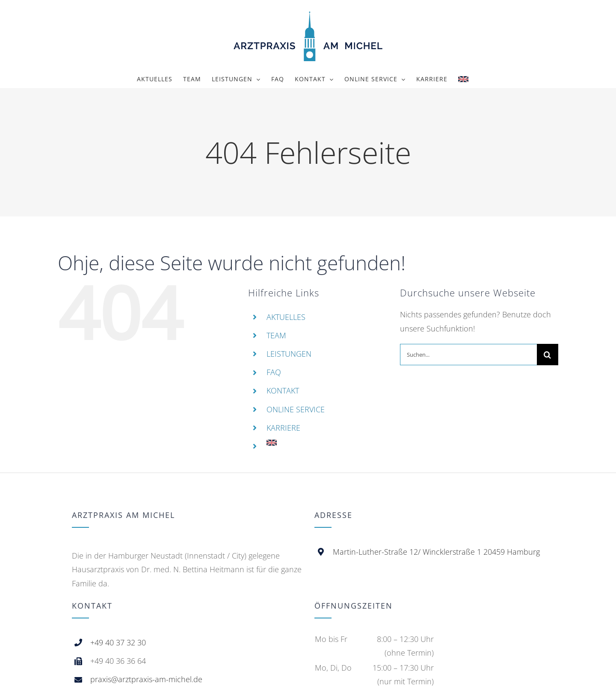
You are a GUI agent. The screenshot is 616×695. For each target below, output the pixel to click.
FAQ (274, 372)
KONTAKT (283, 390)
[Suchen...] (468, 355)
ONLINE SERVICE (296, 409)
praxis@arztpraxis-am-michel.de (146, 679)
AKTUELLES (286, 317)
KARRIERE (283, 428)
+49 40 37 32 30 (118, 642)
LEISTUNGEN (289, 354)
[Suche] (548, 355)
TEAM (276, 335)
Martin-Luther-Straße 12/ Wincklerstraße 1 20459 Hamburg (436, 552)
